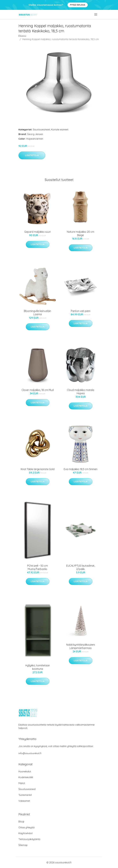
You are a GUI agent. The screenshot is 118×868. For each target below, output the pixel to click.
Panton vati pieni (81, 311)
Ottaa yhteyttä (27, 827)
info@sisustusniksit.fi (30, 753)
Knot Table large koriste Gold (38, 469)
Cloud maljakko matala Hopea (80, 392)
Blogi (21, 821)
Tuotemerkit (25, 795)
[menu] (96, 14)
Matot (22, 783)
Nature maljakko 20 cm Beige (81, 233)
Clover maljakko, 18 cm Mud (38, 390)
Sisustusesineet (41, 129)
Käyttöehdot (25, 833)
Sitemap (23, 845)
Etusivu (22, 36)
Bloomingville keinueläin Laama (38, 313)
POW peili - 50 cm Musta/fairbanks (38, 567)
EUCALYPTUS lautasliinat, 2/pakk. (81, 567)
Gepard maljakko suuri (38, 232)
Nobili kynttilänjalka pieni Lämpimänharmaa (81, 646)
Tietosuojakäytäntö (29, 839)
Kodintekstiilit (26, 777)
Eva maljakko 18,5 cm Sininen (80, 469)
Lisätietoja (32, 155)
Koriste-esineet (60, 129)
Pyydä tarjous (78, 5)
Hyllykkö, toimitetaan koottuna (38, 667)
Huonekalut (25, 771)
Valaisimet (24, 801)
